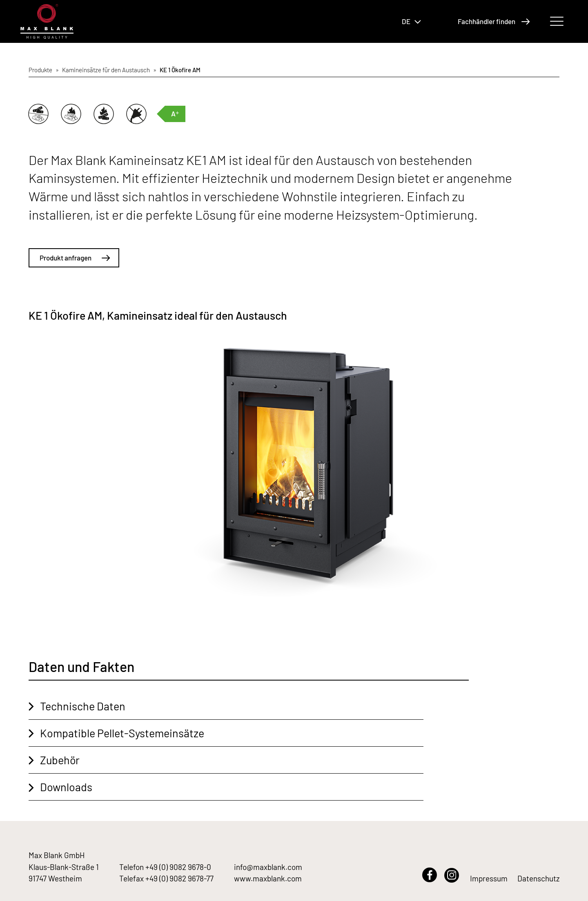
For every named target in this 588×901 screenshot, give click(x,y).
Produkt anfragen (75, 258)
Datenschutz (538, 878)
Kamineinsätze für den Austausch (106, 70)
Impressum (489, 878)
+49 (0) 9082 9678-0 (178, 867)
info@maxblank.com (268, 867)
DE (411, 21)
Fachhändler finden (494, 21)
